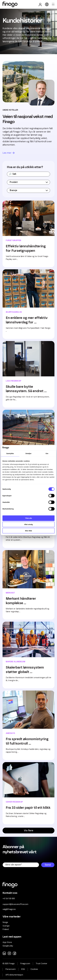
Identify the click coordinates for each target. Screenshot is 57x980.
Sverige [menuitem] (6, 926)
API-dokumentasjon (14, 975)
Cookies (34, 969)
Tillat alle (28, 518)
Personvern (11, 969)
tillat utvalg (28, 524)
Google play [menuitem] (8, 946)
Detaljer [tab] (28, 453)
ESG (23, 969)
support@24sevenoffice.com (15, 904)
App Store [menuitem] (7, 942)
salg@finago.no (9, 909)
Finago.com (25, 964)
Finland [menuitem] (6, 929)
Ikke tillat (28, 531)
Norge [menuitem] (5, 922)
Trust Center (41, 964)
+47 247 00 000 (9, 899)
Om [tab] (47, 453)
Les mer (7, 153)
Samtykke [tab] (10, 453)
